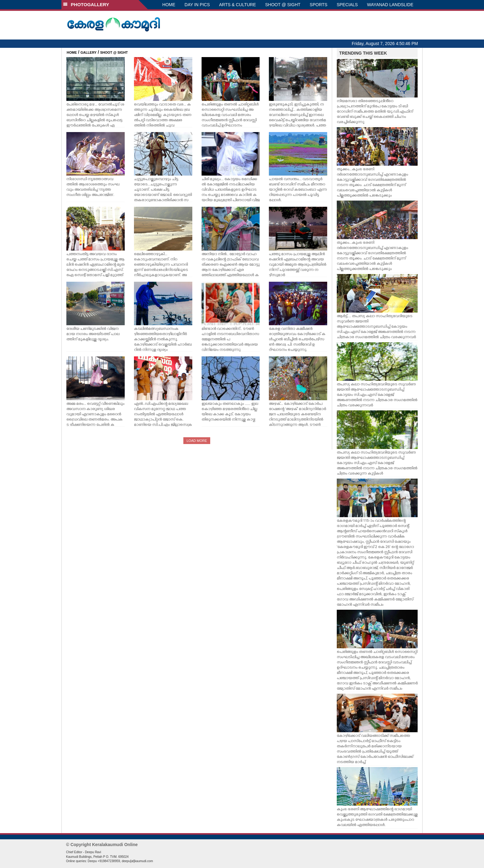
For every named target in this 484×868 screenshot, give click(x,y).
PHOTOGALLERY (86, 4)
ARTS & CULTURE (238, 5)
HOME (169, 5)
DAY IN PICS (197, 5)
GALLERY (89, 52)
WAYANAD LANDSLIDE (390, 5)
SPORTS (318, 5)
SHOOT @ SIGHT (283, 5)
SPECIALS (347, 5)
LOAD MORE (197, 441)
